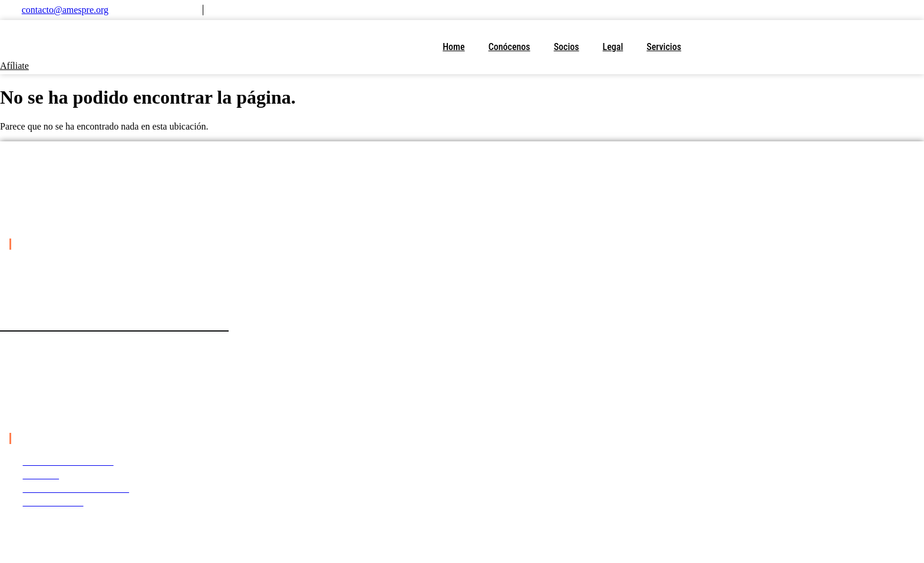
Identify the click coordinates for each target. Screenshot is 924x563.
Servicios (664, 47)
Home (453, 47)
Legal (613, 47)
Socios (567, 47)
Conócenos (509, 47)
